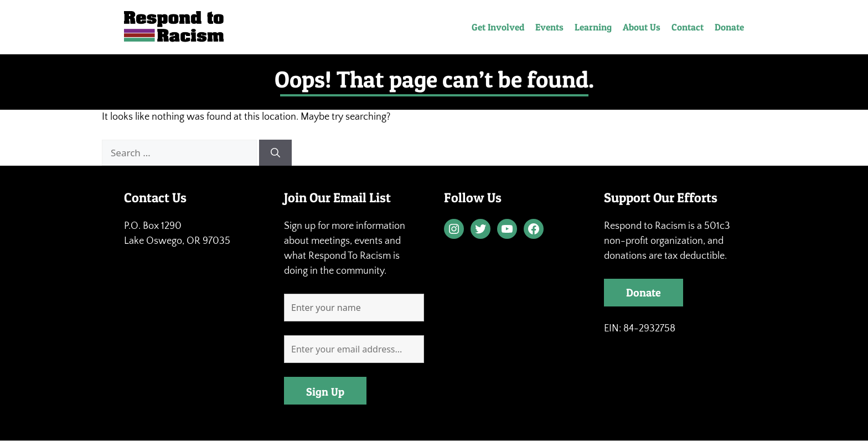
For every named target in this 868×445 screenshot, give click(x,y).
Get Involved (498, 27)
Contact (688, 27)
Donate (729, 27)
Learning (593, 27)
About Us (642, 27)
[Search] (275, 153)
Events (549, 27)
